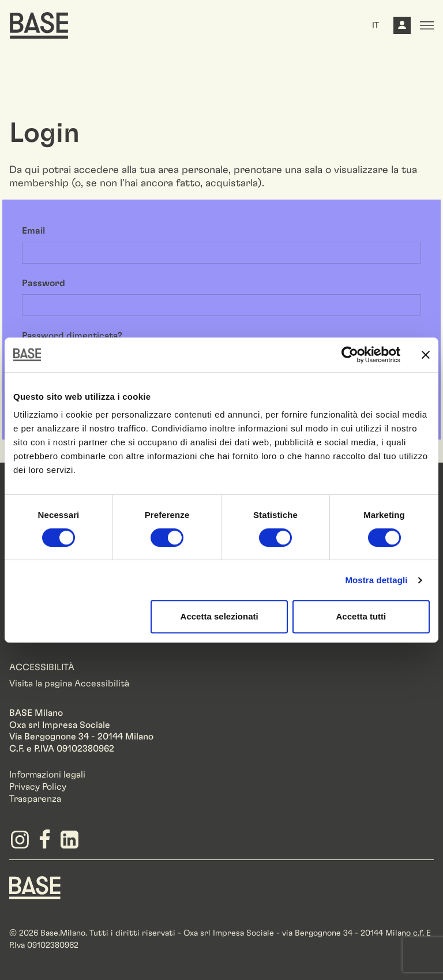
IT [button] (376, 25)
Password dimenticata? (72, 336)
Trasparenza (35, 799)
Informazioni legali (47, 775)
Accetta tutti (361, 616)
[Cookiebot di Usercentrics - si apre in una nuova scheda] (350, 355)
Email (33, 231)
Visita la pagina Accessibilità (69, 684)
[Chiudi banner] (426, 355)
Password (44, 283)
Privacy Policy (38, 787)
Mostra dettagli (376, 580)
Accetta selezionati (219, 616)
